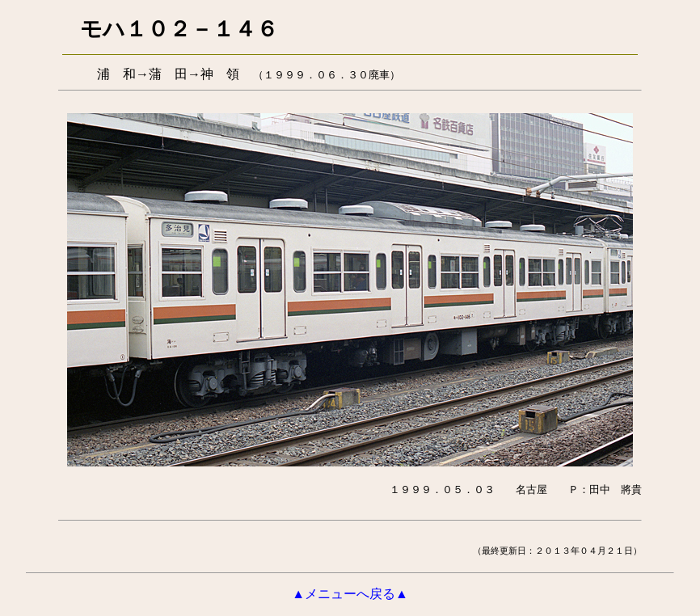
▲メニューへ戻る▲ (350, 594)
